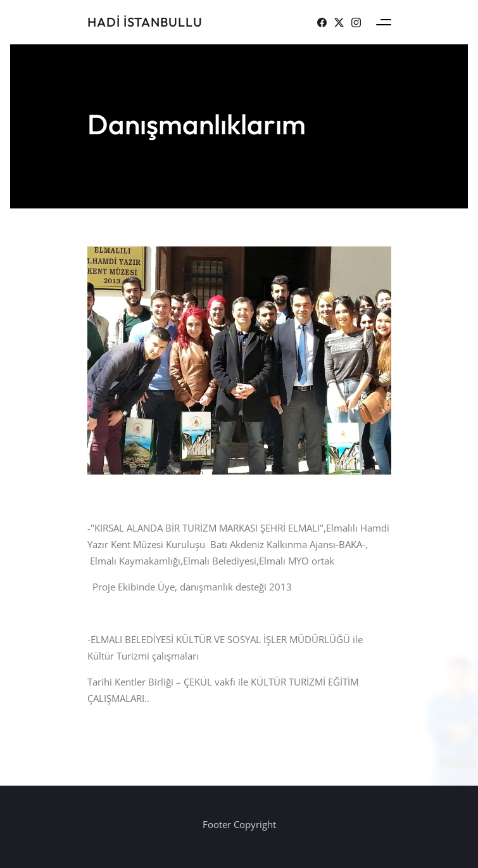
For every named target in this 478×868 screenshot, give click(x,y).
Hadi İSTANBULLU (145, 22)
